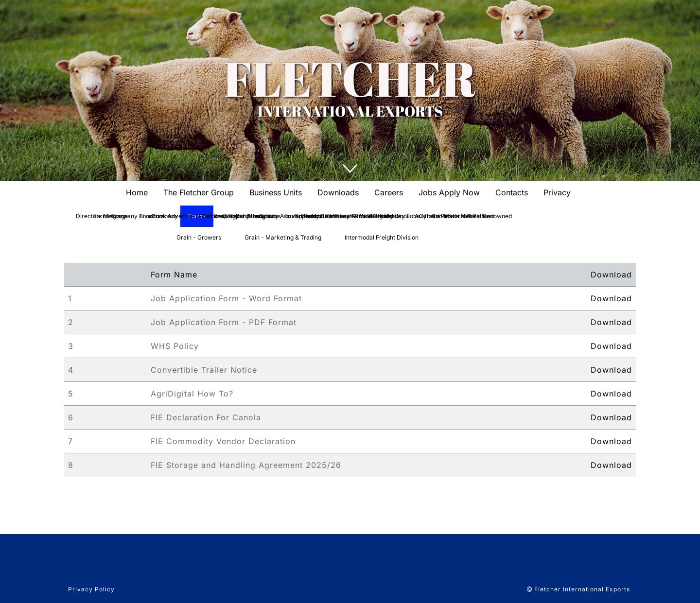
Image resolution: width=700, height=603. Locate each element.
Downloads (338, 192)
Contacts (512, 192)
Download (611, 298)
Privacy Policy (91, 589)
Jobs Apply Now (449, 192)
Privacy (557, 192)
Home (137, 192)
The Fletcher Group (199, 192)
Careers (389, 192)
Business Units (276, 192)
